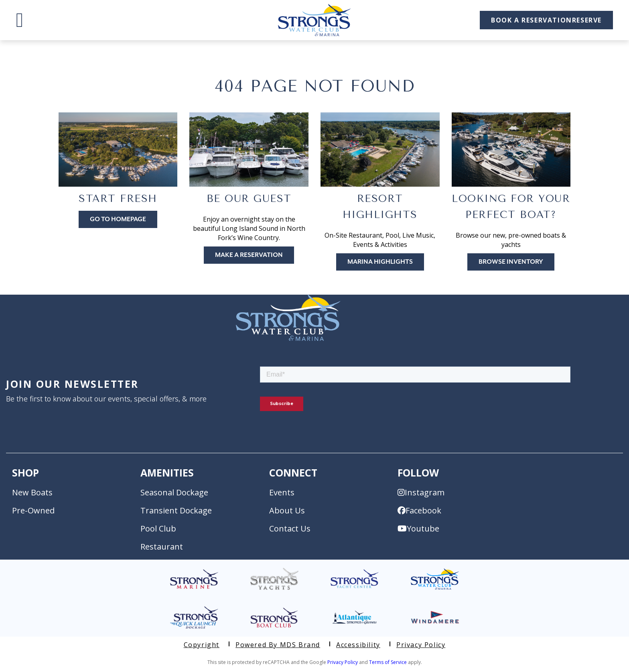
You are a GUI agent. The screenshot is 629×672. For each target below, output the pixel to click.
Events (282, 492)
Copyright (202, 645)
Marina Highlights (380, 262)
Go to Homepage (118, 219)
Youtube (418, 528)
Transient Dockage (176, 510)
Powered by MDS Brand (278, 645)
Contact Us (290, 528)
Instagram (421, 492)
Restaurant (162, 547)
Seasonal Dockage (174, 492)
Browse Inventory (511, 262)
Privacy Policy (421, 645)
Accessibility (358, 645)
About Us (287, 510)
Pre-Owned (33, 510)
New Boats (32, 492)
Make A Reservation (249, 255)
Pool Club (158, 528)
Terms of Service (388, 662)
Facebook (419, 510)
